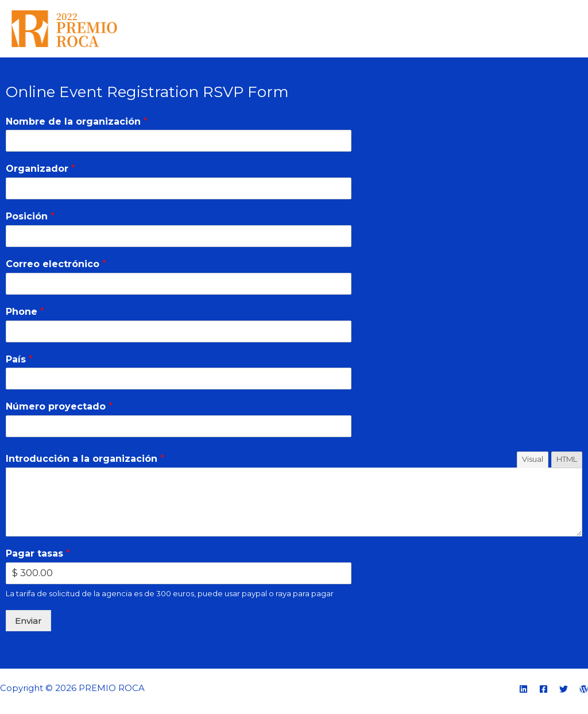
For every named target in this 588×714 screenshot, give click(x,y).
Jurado (500, 28)
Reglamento (440, 28)
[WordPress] (584, 689)
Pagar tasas (38, 553)
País (19, 359)
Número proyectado (59, 406)
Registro (550, 28)
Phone (25, 312)
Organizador (40, 169)
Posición (30, 216)
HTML (567, 459)
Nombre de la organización (77, 121)
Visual (533, 459)
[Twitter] (564, 689)
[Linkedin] (523, 689)
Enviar (28, 621)
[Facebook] (543, 689)
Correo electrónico (56, 264)
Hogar (381, 28)
